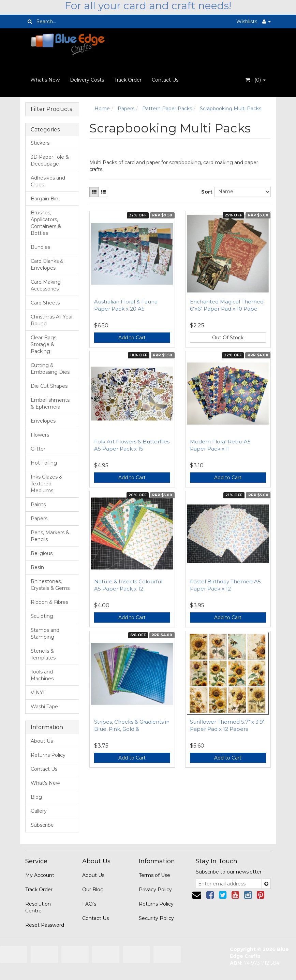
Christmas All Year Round (52, 320)
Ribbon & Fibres (49, 602)
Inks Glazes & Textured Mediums (47, 484)
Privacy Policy (155, 890)
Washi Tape (44, 707)
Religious (42, 553)
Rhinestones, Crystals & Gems (50, 585)
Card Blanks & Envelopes (47, 265)
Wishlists (247, 22)
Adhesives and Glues (48, 181)
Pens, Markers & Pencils (50, 536)
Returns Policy (48, 755)
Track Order (128, 80)
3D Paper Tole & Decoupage (50, 160)
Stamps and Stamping (45, 634)
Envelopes (43, 421)
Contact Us (165, 80)
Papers (39, 519)
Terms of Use (154, 875)
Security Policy (156, 918)
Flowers (40, 435)
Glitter (38, 449)
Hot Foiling (44, 463)
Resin (37, 567)
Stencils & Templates (43, 654)
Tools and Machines (42, 675)
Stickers (40, 143)
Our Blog (93, 890)
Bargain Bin (45, 199)
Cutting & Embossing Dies (50, 369)
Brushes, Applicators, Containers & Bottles (46, 223)
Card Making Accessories (46, 285)
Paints (38, 505)
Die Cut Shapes (49, 386)
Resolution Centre (38, 907)
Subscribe (42, 825)
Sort (205, 192)
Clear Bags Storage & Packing (43, 344)
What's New (45, 80)
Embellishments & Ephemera (50, 403)
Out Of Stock (228, 338)
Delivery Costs (87, 80)
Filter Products (51, 109)
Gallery (39, 811)
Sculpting (42, 616)
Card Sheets (45, 303)
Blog (36, 797)
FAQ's (89, 904)
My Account (40, 875)
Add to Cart (132, 338)
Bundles (40, 247)
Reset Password (45, 925)
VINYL (38, 693)
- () (256, 80)
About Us (42, 741)
